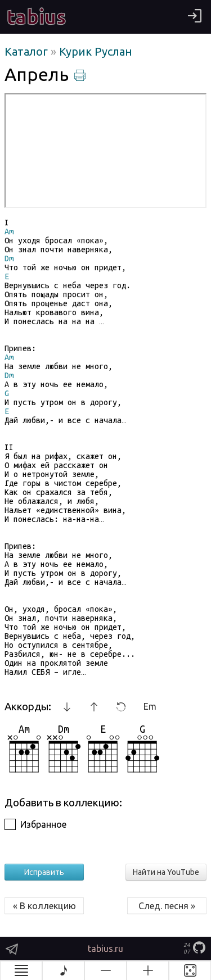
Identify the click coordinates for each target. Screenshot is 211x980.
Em (150, 706)
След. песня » (167, 906)
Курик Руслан (96, 51)
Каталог (28, 51)
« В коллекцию (44, 906)
